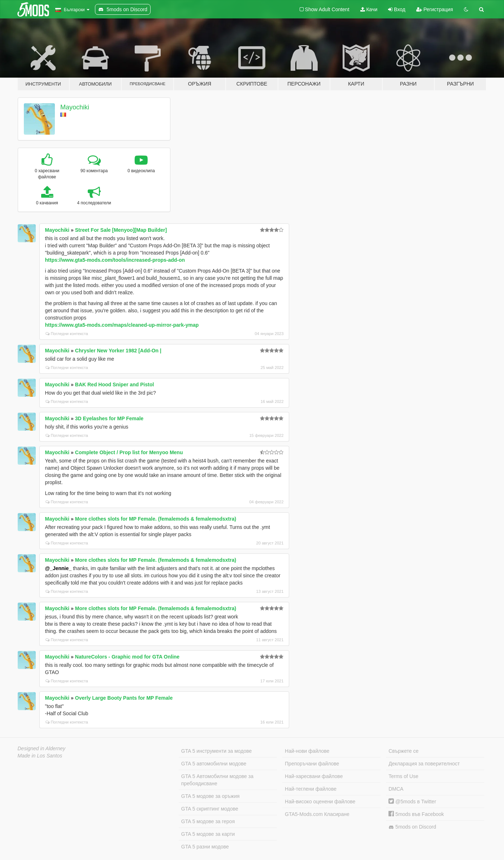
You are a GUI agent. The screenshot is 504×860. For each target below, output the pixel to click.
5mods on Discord (412, 827)
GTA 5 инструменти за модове (216, 751)
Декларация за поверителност (424, 764)
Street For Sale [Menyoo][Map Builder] (121, 230)
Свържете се (403, 751)
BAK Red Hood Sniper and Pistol (115, 385)
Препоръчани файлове (312, 764)
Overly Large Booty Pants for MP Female (124, 698)
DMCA (396, 789)
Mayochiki (75, 107)
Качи (369, 9)
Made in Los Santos (40, 756)
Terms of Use (403, 776)
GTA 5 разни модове (205, 847)
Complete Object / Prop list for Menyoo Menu (129, 452)
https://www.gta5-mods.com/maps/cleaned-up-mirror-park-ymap (122, 325)
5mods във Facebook (416, 814)
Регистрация (435, 9)
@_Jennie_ (58, 568)
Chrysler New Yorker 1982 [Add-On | (118, 351)
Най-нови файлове (307, 751)
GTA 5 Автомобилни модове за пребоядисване (217, 780)
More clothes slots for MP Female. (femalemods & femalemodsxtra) (156, 519)
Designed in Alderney (42, 748)
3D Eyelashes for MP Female (109, 418)
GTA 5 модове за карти (208, 834)
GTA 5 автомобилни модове (214, 764)
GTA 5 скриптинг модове (210, 809)
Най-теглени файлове (311, 789)
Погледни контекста (67, 334)
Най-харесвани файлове (314, 776)
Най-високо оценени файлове (320, 802)
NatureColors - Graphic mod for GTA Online (127, 657)
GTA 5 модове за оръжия (210, 796)
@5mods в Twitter (412, 802)
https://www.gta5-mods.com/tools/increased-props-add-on (115, 260)
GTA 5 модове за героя (208, 821)
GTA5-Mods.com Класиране (317, 814)
